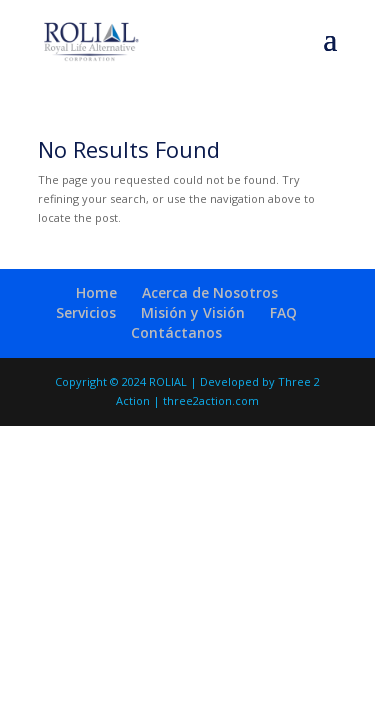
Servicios (86, 312)
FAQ (283, 312)
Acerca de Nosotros (210, 292)
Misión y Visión (193, 312)
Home (96, 292)
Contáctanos (176, 332)
